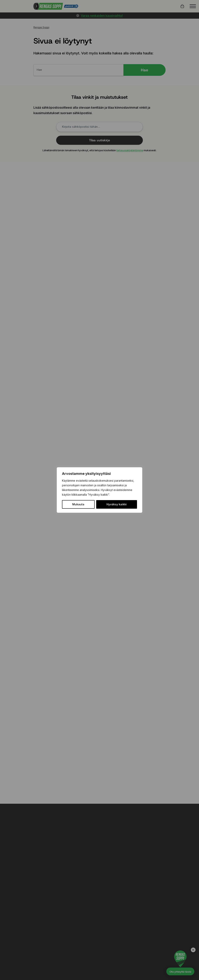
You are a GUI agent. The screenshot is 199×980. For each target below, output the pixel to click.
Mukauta (78, 504)
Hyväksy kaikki (117, 504)
